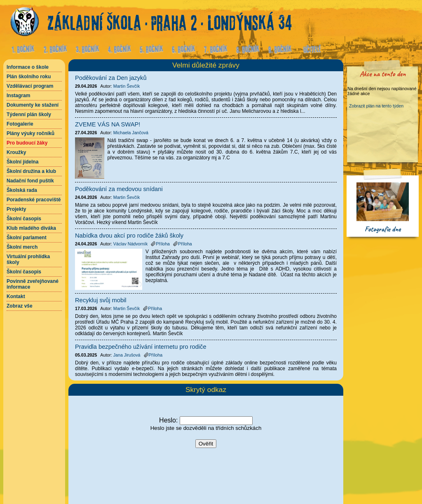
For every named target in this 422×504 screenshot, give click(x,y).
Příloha (160, 244)
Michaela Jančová (131, 133)
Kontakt (16, 296)
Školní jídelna (22, 162)
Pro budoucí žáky (27, 143)
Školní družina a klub (31, 171)
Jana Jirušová (127, 355)
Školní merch (22, 247)
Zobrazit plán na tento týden (376, 106)
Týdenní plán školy (29, 114)
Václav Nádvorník (131, 244)
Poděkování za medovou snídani (119, 189)
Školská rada (22, 190)
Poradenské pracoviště (34, 200)
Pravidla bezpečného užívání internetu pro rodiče (141, 347)
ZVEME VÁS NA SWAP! (108, 124)
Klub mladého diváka (31, 228)
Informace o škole (28, 67)
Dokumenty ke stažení (33, 105)
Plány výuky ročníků (30, 133)
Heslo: (168, 420)
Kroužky (16, 152)
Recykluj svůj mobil (101, 300)
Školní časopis (24, 219)
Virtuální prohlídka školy (28, 259)
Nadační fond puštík (30, 181)
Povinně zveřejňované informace (33, 284)
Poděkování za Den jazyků (111, 78)
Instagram (18, 96)
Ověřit (206, 444)
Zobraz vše (20, 306)
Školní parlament (27, 238)
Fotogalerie (20, 124)
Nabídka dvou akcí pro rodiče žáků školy (129, 236)
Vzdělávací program (30, 86)
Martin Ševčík (127, 86)
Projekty (16, 209)
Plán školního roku (29, 77)
